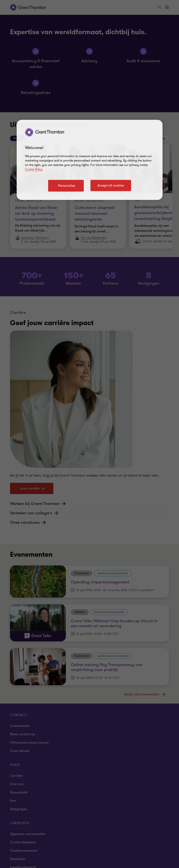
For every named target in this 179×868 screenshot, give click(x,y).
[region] (90, 160)
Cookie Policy (34, 169)
